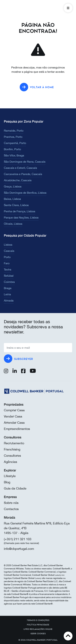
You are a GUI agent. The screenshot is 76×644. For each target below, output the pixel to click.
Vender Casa (13, 416)
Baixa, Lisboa (12, 199)
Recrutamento (14, 443)
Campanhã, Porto (15, 143)
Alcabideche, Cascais (18, 180)
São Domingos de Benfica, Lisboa (25, 193)
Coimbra (9, 282)
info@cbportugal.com (19, 549)
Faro (7, 263)
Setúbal (9, 276)
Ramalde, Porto (14, 131)
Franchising (12, 449)
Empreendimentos (17, 429)
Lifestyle (10, 476)
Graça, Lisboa (13, 186)
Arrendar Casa (14, 423)
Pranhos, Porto (13, 137)
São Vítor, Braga (14, 155)
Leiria (7, 294)
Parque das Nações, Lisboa (21, 217)
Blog (7, 482)
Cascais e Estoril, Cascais (20, 168)
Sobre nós (11, 503)
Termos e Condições (38, 620)
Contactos (11, 509)
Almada (9, 300)
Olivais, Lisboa (13, 224)
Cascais (9, 251)
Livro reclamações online (38, 629)
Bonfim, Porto (12, 149)
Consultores (12, 456)
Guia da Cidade (15, 488)
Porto (7, 257)
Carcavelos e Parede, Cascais (23, 174)
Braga (8, 288)
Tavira (8, 269)
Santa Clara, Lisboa (16, 205)
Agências (10, 462)
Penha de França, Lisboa (20, 211)
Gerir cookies (38, 634)
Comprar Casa (14, 410)
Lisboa (8, 245)
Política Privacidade (38, 625)
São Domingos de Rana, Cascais (25, 162)
